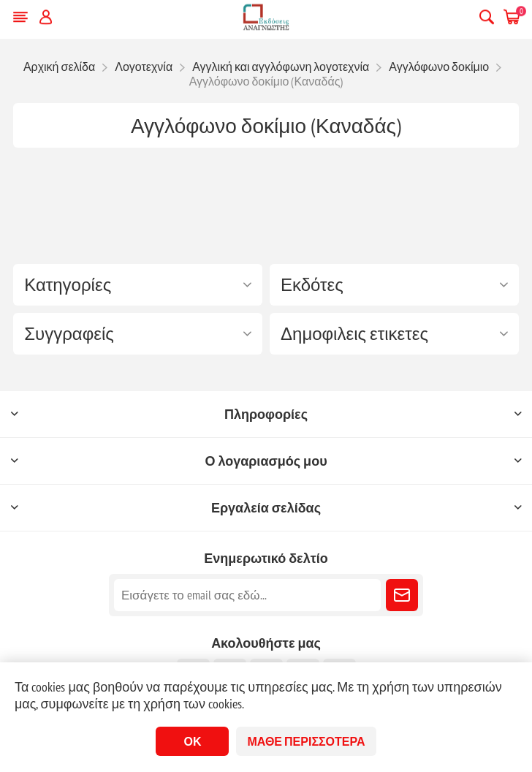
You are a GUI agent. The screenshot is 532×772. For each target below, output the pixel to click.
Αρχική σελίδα (59, 67)
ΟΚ (192, 741)
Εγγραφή (402, 595)
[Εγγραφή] (247, 595)
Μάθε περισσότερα (306, 741)
